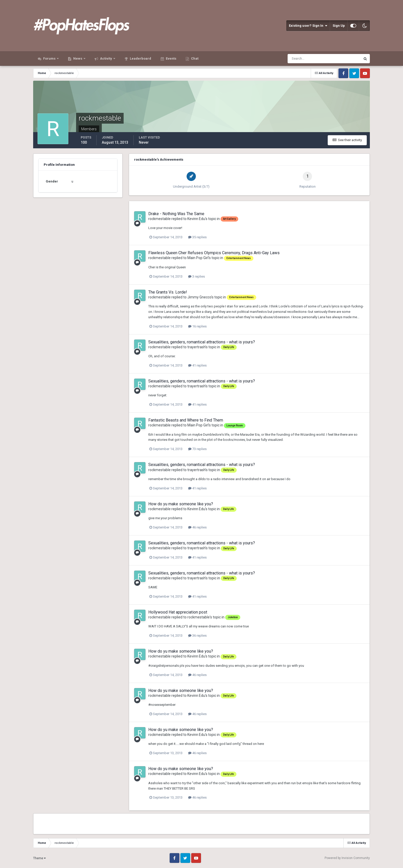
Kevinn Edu (196, 219)
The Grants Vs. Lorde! (168, 292)
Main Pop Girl (198, 258)
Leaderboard (140, 58)
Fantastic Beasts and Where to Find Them (186, 420)
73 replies (197, 449)
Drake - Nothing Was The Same (176, 214)
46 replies (197, 527)
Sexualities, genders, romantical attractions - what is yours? (202, 342)
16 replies (197, 326)
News (78, 58)
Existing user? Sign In (308, 26)
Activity (106, 58)
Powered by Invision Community (347, 858)
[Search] (308, 59)
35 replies (197, 237)
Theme (39, 858)
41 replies (197, 365)
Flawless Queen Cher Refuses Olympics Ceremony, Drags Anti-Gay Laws (214, 253)
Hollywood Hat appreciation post (178, 612)
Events (171, 58)
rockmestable (159, 219)
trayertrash (196, 347)
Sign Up (339, 26)
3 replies (196, 276)
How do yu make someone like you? (181, 504)
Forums (49, 58)
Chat (194, 58)
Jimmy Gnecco (199, 297)
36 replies (197, 636)
